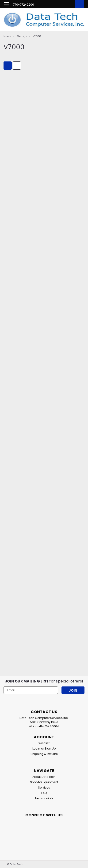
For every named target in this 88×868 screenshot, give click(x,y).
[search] (59, 5)
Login (36, 748)
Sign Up (50, 748)
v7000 (37, 36)
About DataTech (44, 777)
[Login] (69, 5)
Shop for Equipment (44, 782)
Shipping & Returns (44, 754)
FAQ (44, 793)
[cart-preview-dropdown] (78, 4)
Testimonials (44, 798)
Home (7, 36)
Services (44, 788)
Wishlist (44, 743)
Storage (22, 36)
